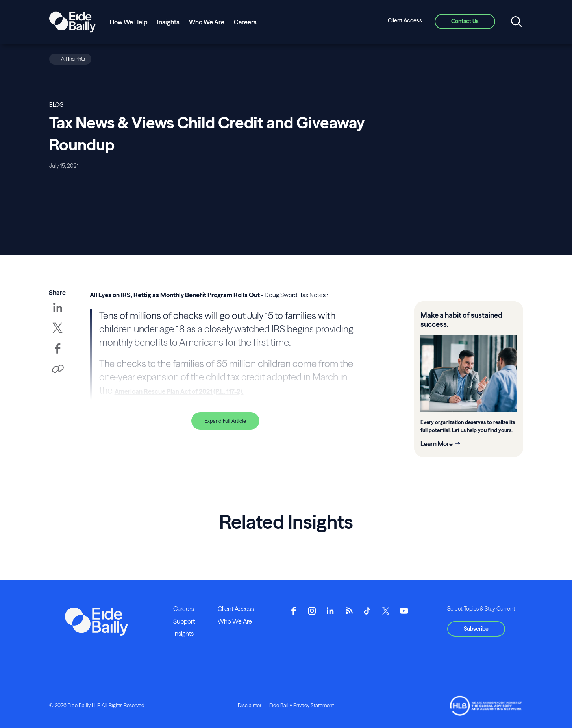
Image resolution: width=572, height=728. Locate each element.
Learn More (437, 444)
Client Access (405, 20)
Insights (168, 22)
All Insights (73, 59)
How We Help (129, 22)
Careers (245, 22)
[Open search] (516, 22)
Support (184, 621)
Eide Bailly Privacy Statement (302, 705)
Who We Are (207, 22)
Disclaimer (250, 705)
